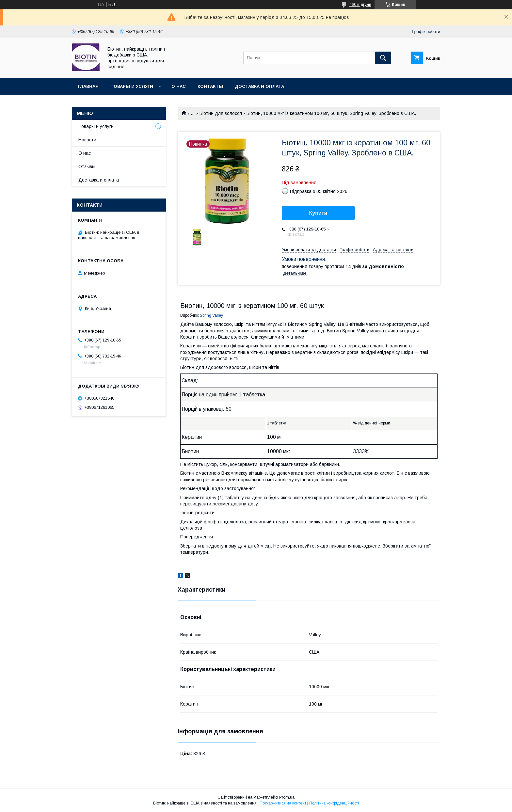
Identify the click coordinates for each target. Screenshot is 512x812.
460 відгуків (360, 5)
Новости (87, 140)
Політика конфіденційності (334, 803)
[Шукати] (383, 58)
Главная (88, 86)
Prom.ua (287, 797)
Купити (318, 213)
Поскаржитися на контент (283, 803)
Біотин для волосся (221, 113)
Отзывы (87, 167)
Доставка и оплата (259, 86)
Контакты (210, 86)
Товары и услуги (132, 86)
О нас (179, 86)
